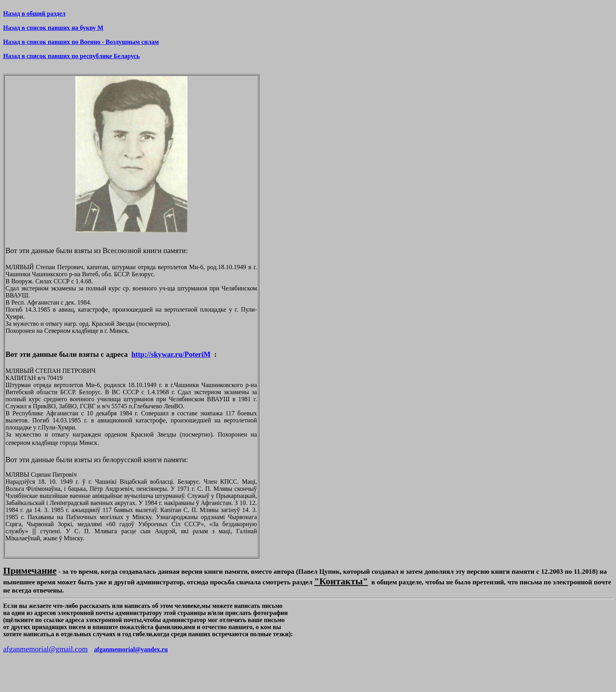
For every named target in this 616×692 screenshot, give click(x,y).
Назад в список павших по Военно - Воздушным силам (81, 42)
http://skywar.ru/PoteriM (171, 354)
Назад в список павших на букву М (53, 28)
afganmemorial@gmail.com (45, 649)
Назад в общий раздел (34, 14)
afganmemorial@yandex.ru (131, 649)
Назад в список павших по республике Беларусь (71, 56)
